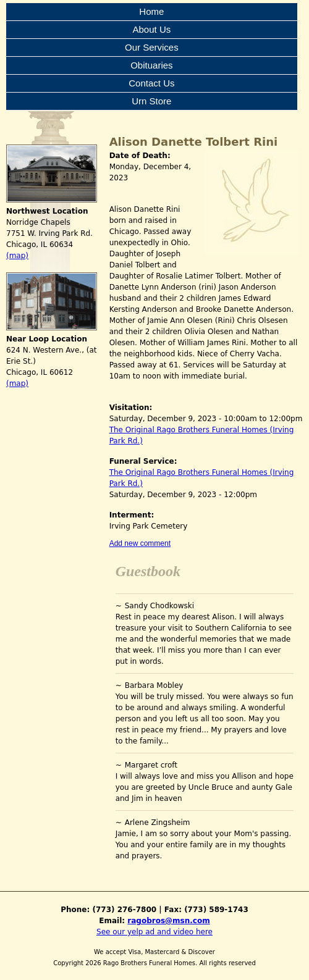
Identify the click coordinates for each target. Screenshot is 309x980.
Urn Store (151, 101)
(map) (17, 256)
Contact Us (151, 83)
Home (151, 11)
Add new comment (140, 543)
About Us (152, 29)
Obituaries (151, 65)
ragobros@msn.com (168, 921)
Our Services (152, 47)
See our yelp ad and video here (154, 932)
